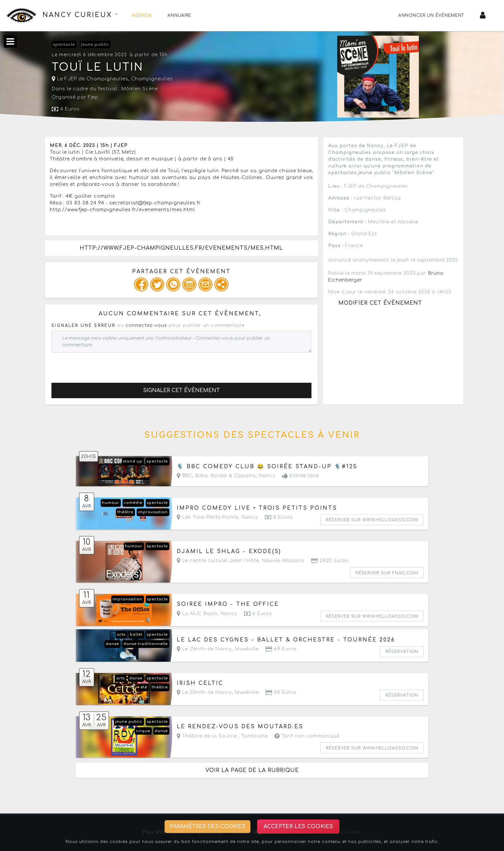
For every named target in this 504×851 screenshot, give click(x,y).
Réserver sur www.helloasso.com (372, 520)
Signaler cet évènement (181, 390)
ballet (136, 635)
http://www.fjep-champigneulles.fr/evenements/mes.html (181, 248)
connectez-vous (146, 325)
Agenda (142, 15)
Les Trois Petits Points (208, 517)
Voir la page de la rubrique (252, 770)
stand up (133, 461)
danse (112, 644)
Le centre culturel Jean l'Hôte (218, 561)
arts (121, 635)
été (144, 687)
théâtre (125, 512)
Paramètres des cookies (207, 827)
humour (111, 503)
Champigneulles (152, 79)
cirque (143, 731)
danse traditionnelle (146, 644)
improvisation (153, 512)
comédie (133, 503)
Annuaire (179, 15)
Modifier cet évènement (380, 303)
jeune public (95, 45)
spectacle (64, 45)
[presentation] (100, 365)
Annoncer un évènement (431, 15)
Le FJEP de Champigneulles (90, 79)
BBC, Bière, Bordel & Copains (216, 476)
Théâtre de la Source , (222, 736)
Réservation (402, 652)
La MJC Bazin (197, 614)
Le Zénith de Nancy (204, 649)
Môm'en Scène (140, 89)
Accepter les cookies (298, 827)
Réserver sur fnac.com (387, 573)
